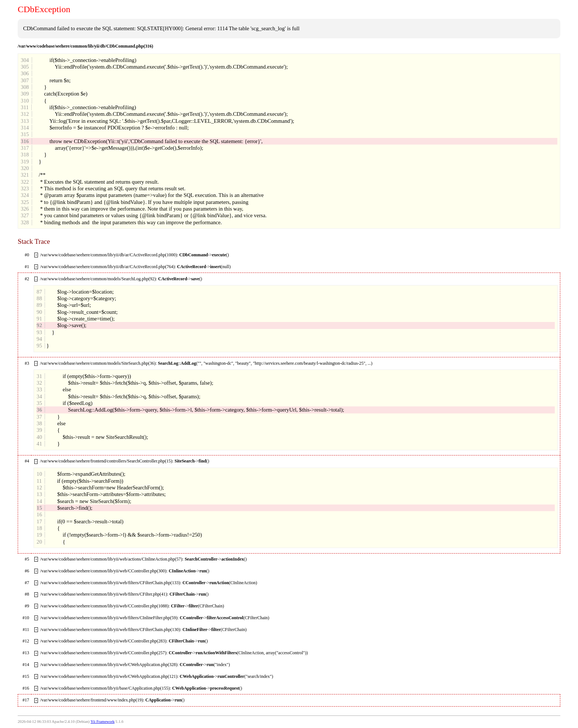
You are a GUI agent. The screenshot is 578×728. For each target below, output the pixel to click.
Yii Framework (103, 722)
